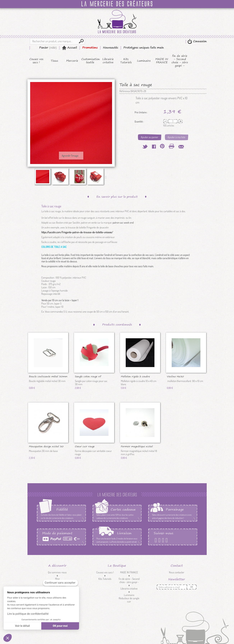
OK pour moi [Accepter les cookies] (60, 626)
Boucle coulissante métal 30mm (48, 376)
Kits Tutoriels (126, 61)
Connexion (199, 41)
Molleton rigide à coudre (135, 376)
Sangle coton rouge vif (88, 376)
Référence (125, 91)
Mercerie (72, 61)
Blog (57, 579)
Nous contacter (177, 572)
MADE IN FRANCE (162, 61)
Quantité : (139, 122)
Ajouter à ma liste (176, 137)
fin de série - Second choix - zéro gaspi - (180, 61)
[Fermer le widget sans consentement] (60, 583)
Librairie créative (108, 61)
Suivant (107, 177)
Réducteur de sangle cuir (129, 600)
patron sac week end (123, 223)
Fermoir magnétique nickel (137, 446)
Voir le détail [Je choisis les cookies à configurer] (22, 626)
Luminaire (144, 61)
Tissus (54, 61)
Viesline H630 (175, 376)
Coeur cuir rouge (85, 446)
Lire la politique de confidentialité (28, 614)
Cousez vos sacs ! (36, 61)
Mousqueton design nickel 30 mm (46, 446)
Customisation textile (90, 61)
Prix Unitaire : (141, 112)
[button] (8, 638)
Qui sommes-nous (57, 572)
